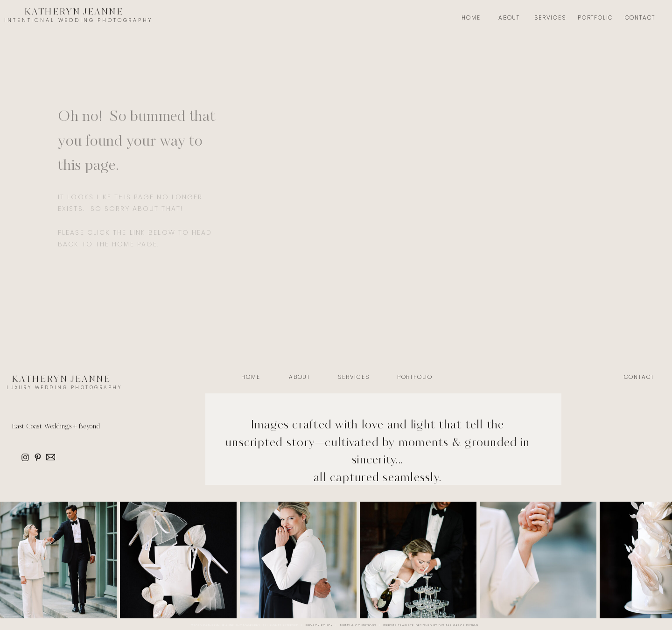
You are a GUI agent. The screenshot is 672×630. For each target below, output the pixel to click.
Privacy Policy (319, 625)
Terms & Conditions (358, 625)
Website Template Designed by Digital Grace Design (431, 625)
